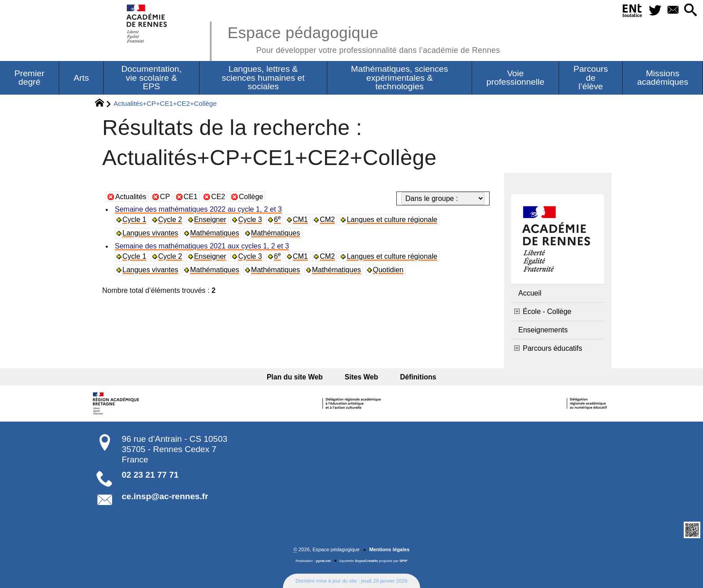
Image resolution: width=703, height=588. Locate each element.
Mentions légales (389, 549)
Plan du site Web (301, 377)
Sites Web (362, 377)
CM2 (327, 220)
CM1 (300, 220)
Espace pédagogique (364, 38)
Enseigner (210, 220)
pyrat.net (323, 561)
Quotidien (388, 270)
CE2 (218, 197)
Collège (251, 197)
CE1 (191, 197)
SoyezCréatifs (366, 561)
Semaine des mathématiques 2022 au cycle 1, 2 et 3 (198, 209)
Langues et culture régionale (392, 220)
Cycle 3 (250, 220)
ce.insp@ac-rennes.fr (165, 496)
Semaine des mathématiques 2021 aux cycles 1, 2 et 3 (202, 246)
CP (165, 197)
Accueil (530, 293)
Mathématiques (215, 233)
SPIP (404, 561)
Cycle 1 (134, 220)
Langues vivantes (150, 233)
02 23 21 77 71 (150, 475)
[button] (690, 11)
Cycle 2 (170, 220)
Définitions (412, 377)
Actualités (131, 197)
